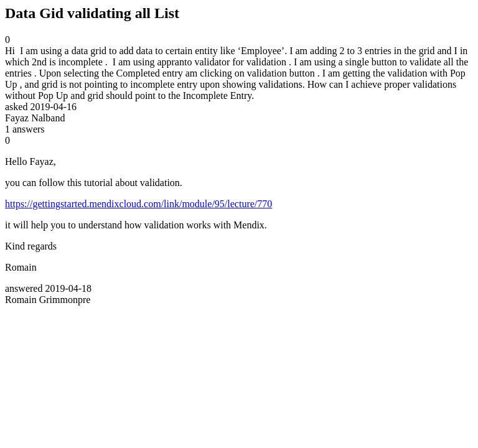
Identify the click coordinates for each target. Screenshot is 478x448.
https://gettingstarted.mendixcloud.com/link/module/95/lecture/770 (138, 204)
